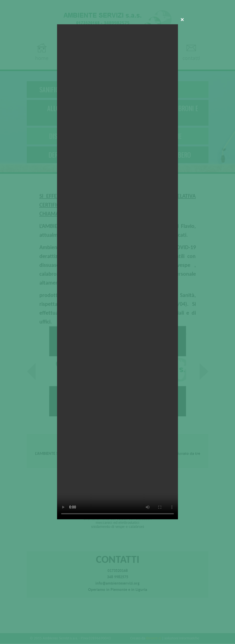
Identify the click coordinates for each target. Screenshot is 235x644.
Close (182, 20)
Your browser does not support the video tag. (117, 272)
